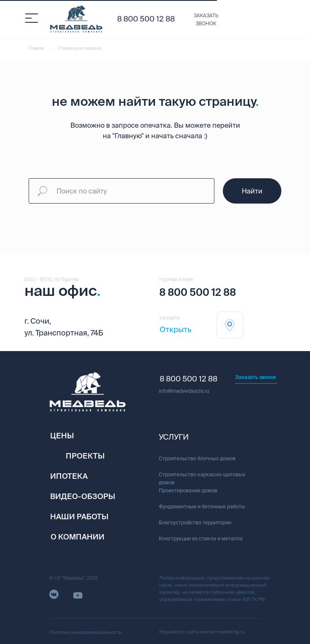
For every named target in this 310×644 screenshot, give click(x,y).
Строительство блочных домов (197, 458)
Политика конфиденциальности (86, 632)
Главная (36, 48)
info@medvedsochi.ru (184, 391)
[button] (206, 20)
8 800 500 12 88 (146, 19)
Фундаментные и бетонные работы (202, 506)
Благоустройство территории (195, 522)
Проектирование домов (188, 490)
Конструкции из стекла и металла (201, 538)
